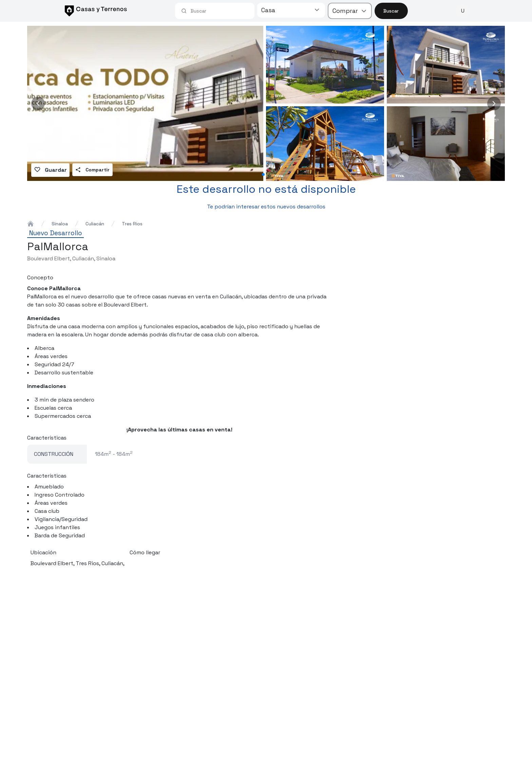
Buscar (391, 11)
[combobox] (220, 11)
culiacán (95, 224)
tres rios (132, 224)
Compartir (92, 170)
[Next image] (494, 104)
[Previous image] (38, 104)
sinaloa (60, 224)
